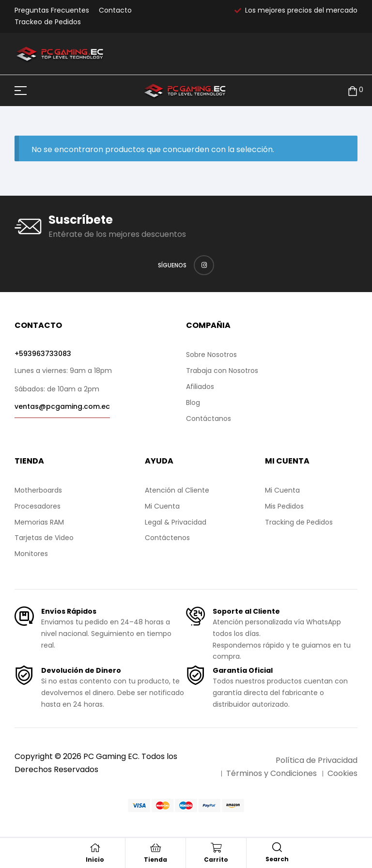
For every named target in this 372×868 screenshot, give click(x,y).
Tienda (155, 860)
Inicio (95, 860)
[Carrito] (216, 848)
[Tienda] (155, 848)
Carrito (216, 860)
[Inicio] (95, 848)
